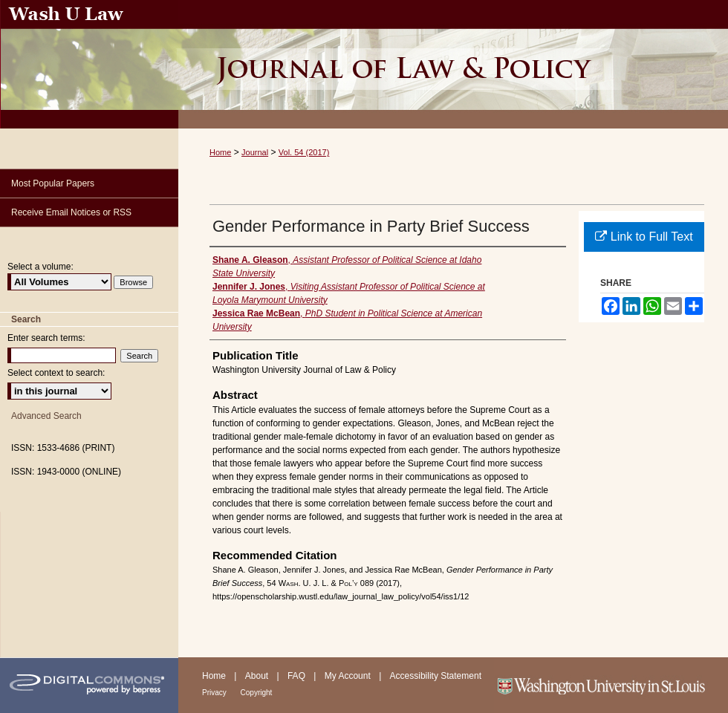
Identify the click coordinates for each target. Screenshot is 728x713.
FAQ (298, 676)
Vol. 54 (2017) (304, 152)
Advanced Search (46, 416)
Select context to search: (56, 373)
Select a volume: (40, 267)
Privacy (215, 693)
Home (220, 152)
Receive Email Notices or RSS (71, 212)
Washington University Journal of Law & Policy (453, 64)
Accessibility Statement (436, 676)
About (258, 676)
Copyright (257, 693)
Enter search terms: (46, 338)
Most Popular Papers (53, 183)
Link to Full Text (644, 237)
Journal (255, 152)
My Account (349, 676)
